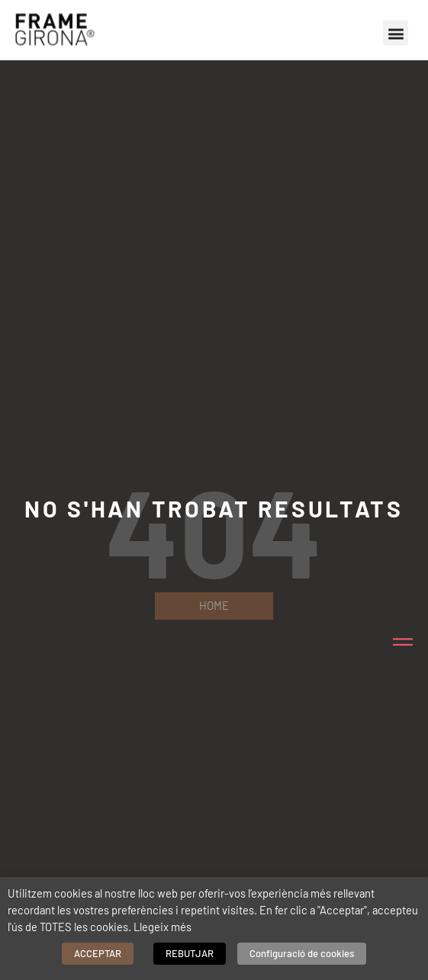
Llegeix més (163, 927)
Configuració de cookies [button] (302, 953)
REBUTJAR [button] (190, 953)
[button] (396, 30)
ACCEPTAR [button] (98, 953)
